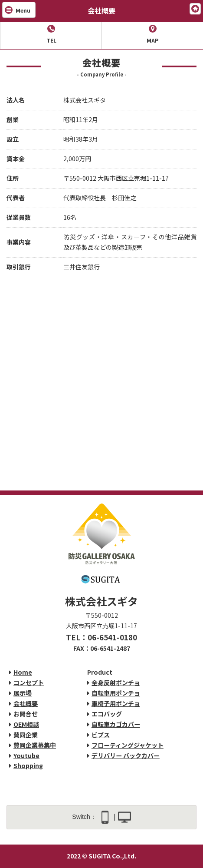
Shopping (28, 765)
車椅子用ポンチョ (116, 703)
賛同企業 (26, 735)
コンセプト (29, 682)
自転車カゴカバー (116, 724)
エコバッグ (107, 714)
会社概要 (26, 703)
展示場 (23, 693)
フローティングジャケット (128, 745)
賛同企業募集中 (35, 745)
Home (23, 672)
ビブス (101, 735)
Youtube (26, 755)
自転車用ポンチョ (116, 693)
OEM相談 (26, 724)
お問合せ (26, 714)
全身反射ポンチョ (116, 682)
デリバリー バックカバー (126, 755)
